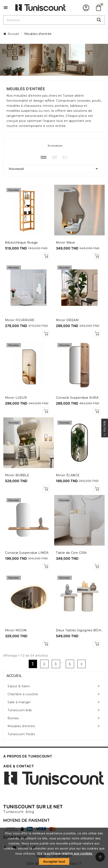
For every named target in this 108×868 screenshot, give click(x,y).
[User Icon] (85, 8)
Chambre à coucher (23, 694)
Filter (105, 429)
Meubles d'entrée (21, 726)
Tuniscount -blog (19, 812)
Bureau (13, 718)
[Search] (99, 20)
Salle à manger (19, 702)
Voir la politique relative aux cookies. (65, 853)
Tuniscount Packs (21, 734)
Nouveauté (54, 169)
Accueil (14, 676)
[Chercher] (49, 20)
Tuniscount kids (20, 710)
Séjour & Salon (19, 686)
